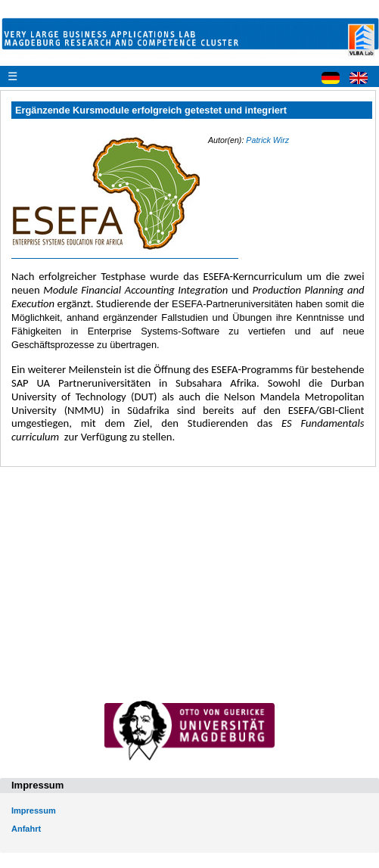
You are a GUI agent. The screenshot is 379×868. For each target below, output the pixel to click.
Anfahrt (26, 829)
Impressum (34, 810)
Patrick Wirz (267, 140)
